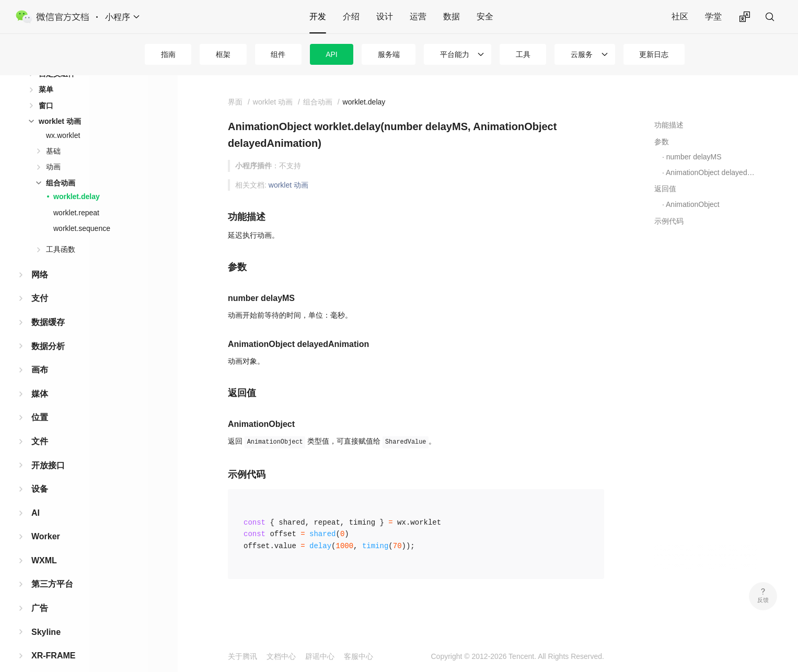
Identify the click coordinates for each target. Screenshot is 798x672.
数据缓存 (48, 305)
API (332, 54)
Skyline (46, 615)
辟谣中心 (320, 656)
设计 (385, 16)
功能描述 (669, 125)
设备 (40, 472)
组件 (278, 54)
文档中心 (281, 656)
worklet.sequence (82, 212)
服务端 (389, 54)
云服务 (582, 54)
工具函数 (61, 233)
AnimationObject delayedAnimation (711, 172)
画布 (40, 353)
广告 (40, 591)
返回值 (665, 189)
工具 (523, 54)
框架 (223, 54)
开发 (318, 16)
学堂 (713, 16)
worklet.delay (77, 180)
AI (36, 496)
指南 (168, 54)
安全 (485, 16)
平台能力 (455, 54)
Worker (46, 520)
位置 (40, 401)
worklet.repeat (76, 196)
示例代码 (669, 221)
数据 (452, 16)
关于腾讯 (242, 656)
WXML (44, 544)
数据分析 (48, 329)
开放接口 (48, 449)
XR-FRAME (53, 639)
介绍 (351, 16)
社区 (680, 16)
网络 (40, 258)
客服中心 (358, 656)
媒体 (40, 377)
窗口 (46, 89)
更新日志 (654, 54)
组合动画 (61, 166)
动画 (53, 150)
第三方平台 (52, 567)
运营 (418, 16)
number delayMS (694, 157)
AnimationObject (693, 204)
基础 (53, 134)
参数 (662, 142)
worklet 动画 (60, 105)
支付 (40, 281)
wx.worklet (63, 119)
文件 (40, 425)
